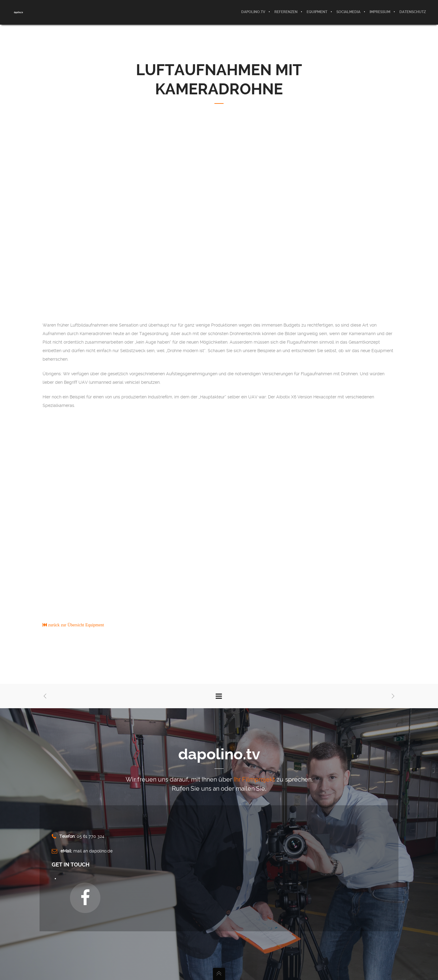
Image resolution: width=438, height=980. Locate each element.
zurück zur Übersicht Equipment (75, 625)
